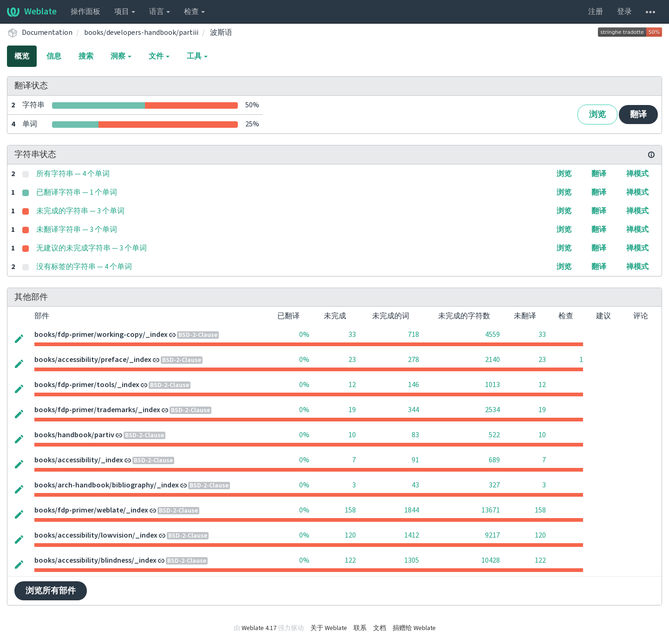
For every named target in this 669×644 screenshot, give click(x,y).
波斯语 (221, 33)
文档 (380, 628)
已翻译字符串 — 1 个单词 (77, 192)
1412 (412, 535)
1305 (412, 560)
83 (415, 435)
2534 (492, 410)
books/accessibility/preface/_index (93, 360)
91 (415, 460)
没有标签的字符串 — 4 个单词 (84, 267)
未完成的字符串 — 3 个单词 (80, 211)
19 (352, 410)
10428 (491, 560)
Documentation (47, 33)
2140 (492, 360)
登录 (624, 12)
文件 (159, 56)
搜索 (86, 56)
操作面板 (85, 12)
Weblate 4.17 (259, 628)
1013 (492, 385)
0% (304, 335)
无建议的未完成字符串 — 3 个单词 (92, 248)
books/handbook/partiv (74, 435)
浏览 (597, 115)
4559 (492, 335)
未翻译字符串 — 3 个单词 (77, 230)
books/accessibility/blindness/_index (95, 560)
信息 (54, 56)
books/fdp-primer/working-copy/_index (101, 335)
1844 (412, 510)
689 (494, 460)
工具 (197, 56)
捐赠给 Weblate (414, 628)
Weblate (32, 12)
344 (413, 410)
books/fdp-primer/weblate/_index (91, 510)
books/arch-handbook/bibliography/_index (107, 485)
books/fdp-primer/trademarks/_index (97, 410)
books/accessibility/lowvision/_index (96, 535)
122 (350, 560)
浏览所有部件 (51, 591)
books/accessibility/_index (79, 460)
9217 (492, 535)
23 (352, 360)
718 (413, 335)
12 (352, 385)
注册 (596, 12)
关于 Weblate (329, 628)
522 (494, 435)
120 (350, 535)
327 (494, 485)
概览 (22, 56)
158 (350, 510)
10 (352, 435)
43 (415, 485)
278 (413, 360)
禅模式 (637, 174)
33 (352, 335)
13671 (491, 510)
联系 (360, 628)
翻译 (638, 115)
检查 (194, 12)
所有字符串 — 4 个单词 (73, 174)
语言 (160, 12)
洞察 (121, 56)
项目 (125, 12)
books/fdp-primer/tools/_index (87, 385)
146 (413, 385)
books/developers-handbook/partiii (141, 33)
